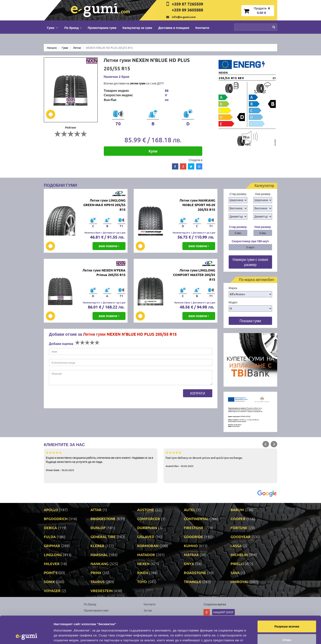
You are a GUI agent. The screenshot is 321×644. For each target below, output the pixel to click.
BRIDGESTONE (103, 519)
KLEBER (97, 546)
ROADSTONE (195, 573)
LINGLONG (53, 555)
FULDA (50, 537)
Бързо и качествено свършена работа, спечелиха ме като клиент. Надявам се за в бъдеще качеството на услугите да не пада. (101, 461)
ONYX (189, 564)
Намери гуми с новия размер (250, 262)
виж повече (109, 246)
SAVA (235, 573)
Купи (153, 151)
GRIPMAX (52, 546)
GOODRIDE (193, 537)
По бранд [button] (73, 28)
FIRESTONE (194, 528)
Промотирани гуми (102, 28)
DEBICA (50, 528)
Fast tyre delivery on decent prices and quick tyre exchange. (220, 459)
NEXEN (143, 564)
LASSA (236, 546)
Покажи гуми (250, 321)
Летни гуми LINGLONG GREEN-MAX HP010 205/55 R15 (104, 205)
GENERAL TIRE (103, 537)
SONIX (49, 582)
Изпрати (198, 393)
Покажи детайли (262, 636)
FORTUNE (239, 528)
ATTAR (96, 510)
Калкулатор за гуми (137, 28)
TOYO (142, 582)
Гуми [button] (53, 28)
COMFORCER (149, 519)
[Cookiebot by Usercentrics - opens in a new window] (27, 636)
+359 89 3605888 (187, 10)
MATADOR (146, 555)
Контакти (202, 28)
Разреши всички (287, 601)
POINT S (51, 573)
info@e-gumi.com (184, 17)
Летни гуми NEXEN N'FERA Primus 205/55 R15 (104, 273)
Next (274, 444)
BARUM (237, 510)
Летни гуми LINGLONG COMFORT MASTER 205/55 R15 (194, 275)
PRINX (96, 573)
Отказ (287, 614)
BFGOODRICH (56, 519)
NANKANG (99, 564)
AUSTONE (146, 510)
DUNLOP (98, 528)
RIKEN (143, 573)
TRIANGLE (193, 582)
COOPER (238, 519)
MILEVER (52, 564)
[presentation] (80, 397)
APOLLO (51, 510)
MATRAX (191, 555)
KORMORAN (148, 546)
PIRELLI (237, 564)
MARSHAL (99, 555)
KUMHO (191, 546)
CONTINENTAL (196, 519)
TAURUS (98, 582)
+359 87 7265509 (187, 4)
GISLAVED (146, 537)
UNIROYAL (240, 582)
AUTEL (190, 510)
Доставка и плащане (174, 28)
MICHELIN (239, 555)
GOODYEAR (241, 537)
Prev (266, 444)
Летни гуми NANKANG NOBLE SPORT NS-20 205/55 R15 (197, 205)
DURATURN (147, 528)
